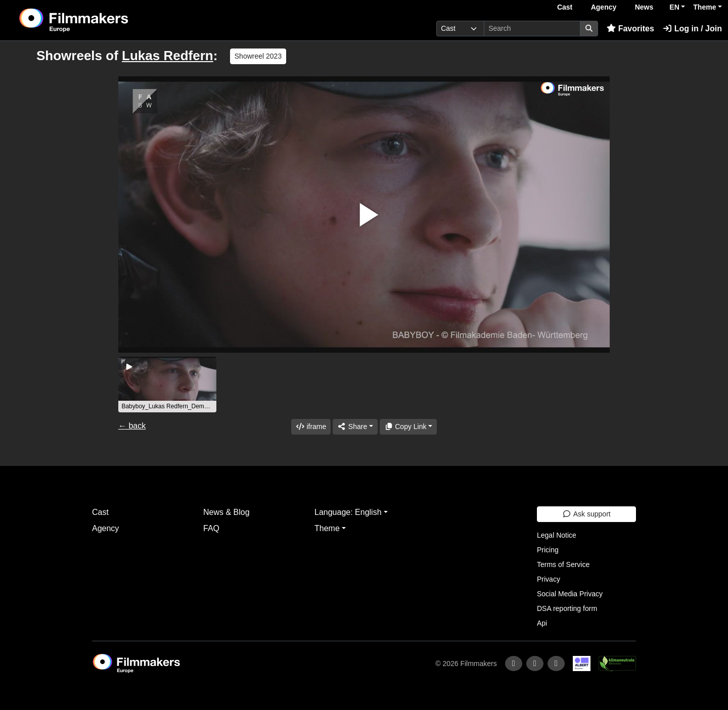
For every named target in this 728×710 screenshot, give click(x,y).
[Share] (355, 427)
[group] (167, 385)
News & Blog (226, 512)
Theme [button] (704, 7)
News (644, 7)
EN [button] (674, 7)
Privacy (549, 579)
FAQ (211, 528)
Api (542, 623)
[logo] (99, 20)
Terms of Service (563, 564)
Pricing (548, 550)
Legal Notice (557, 535)
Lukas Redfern (168, 56)
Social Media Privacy (570, 594)
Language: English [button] (348, 512)
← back (132, 426)
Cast (565, 7)
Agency (604, 7)
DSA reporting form (567, 608)
